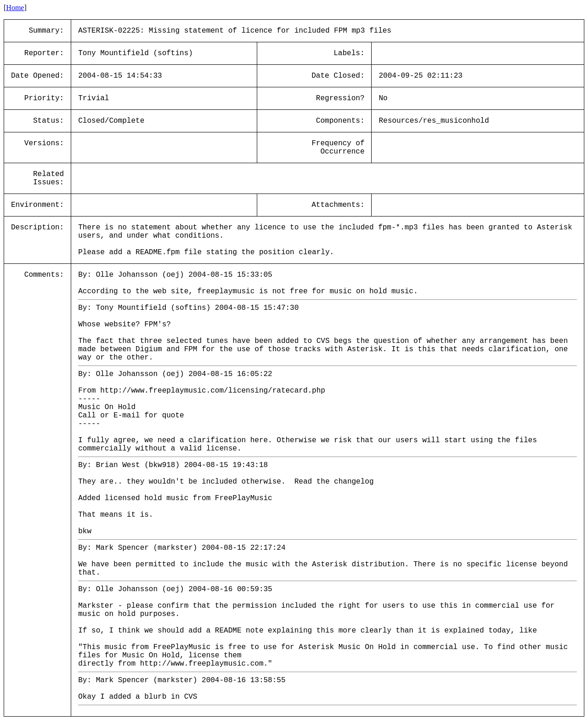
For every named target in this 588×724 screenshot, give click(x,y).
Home (15, 8)
